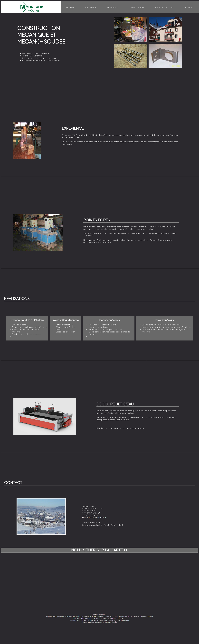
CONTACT (190, 8)
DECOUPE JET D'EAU (165, 8)
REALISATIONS (138, 8)
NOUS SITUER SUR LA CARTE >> (100, 550)
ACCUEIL (70, 8)
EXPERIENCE (91, 8)
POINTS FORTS (114, 8)
